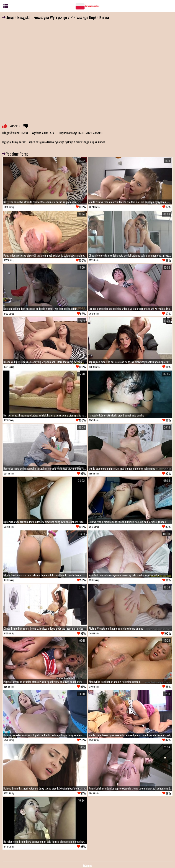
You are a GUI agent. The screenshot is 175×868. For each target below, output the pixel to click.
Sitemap (87, 865)
